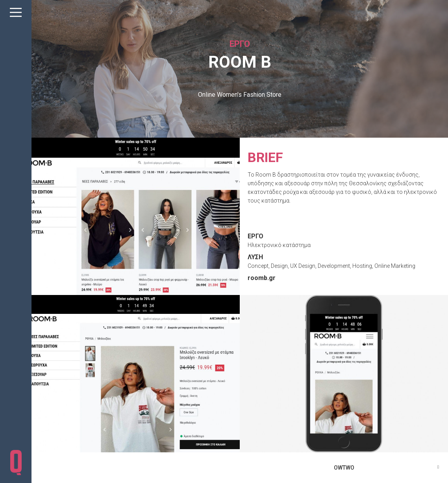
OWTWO (344, 468)
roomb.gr (262, 278)
